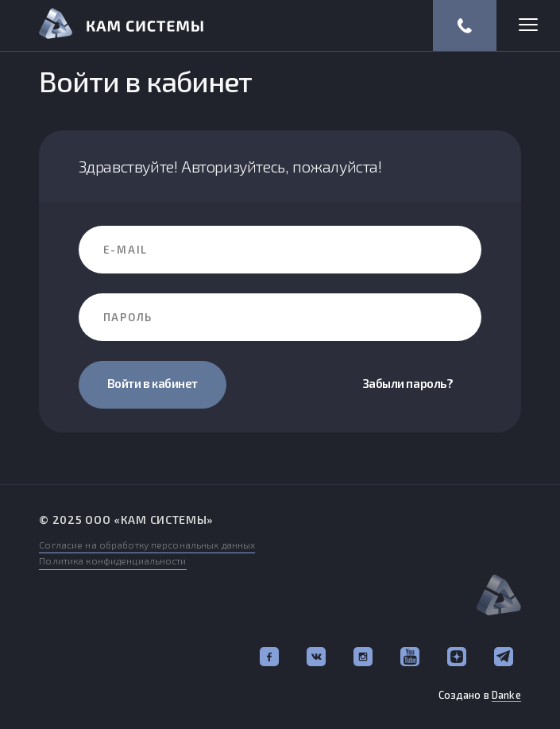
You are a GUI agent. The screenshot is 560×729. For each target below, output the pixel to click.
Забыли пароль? (408, 383)
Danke (506, 695)
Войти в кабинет (153, 383)
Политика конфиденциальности (112, 560)
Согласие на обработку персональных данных (147, 545)
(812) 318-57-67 (465, 25)
